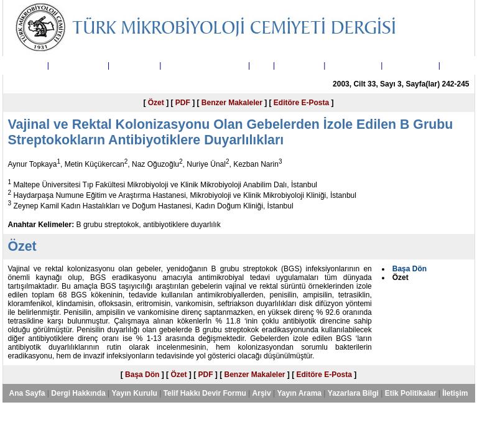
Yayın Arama (299, 65)
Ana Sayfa (27, 65)
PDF (183, 103)
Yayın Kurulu (134, 65)
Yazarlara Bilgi (353, 65)
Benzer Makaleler (232, 103)
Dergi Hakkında (78, 65)
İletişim (455, 65)
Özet (156, 103)
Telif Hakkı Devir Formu (205, 65)
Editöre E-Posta (301, 103)
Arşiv (262, 65)
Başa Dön (142, 375)
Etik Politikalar (411, 65)
